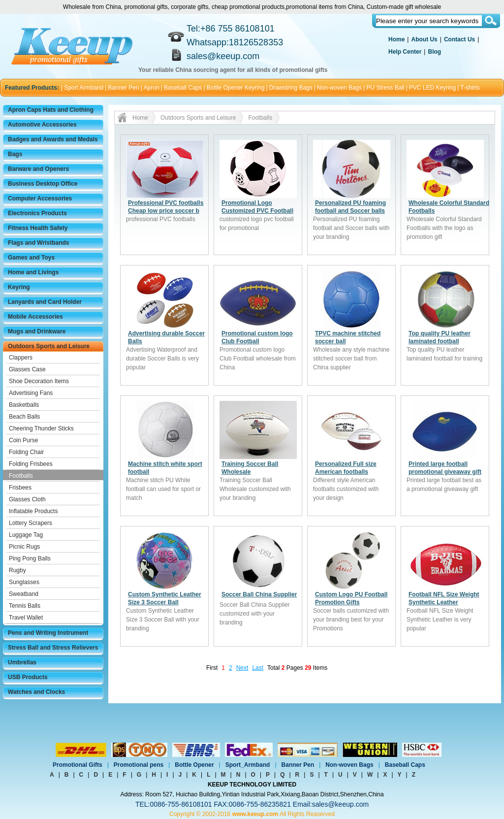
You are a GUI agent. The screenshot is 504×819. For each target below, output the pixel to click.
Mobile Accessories (35, 317)
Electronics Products (37, 213)
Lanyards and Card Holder (45, 302)
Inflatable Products (33, 511)
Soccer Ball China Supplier (259, 594)
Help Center (405, 52)
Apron (152, 88)
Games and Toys (31, 258)
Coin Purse (23, 440)
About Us (424, 39)
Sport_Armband (248, 765)
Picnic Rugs (24, 547)
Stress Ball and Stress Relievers (53, 648)
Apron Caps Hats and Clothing (51, 110)
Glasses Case (27, 369)
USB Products (28, 677)
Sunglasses (24, 582)
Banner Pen (123, 88)
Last (258, 668)
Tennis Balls (25, 606)
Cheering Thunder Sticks (41, 428)
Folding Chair (26, 452)
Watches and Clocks (36, 692)
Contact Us (459, 39)
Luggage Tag (26, 535)
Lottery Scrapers (31, 523)
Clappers (21, 358)
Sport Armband (84, 88)
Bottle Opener (194, 765)
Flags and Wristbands (38, 243)
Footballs (21, 476)
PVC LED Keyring (432, 88)
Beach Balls (24, 417)
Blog (434, 52)
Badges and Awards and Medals (53, 139)
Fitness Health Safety (38, 228)
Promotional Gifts (78, 765)
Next (242, 668)
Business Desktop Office (43, 184)
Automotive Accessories (42, 125)
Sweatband (24, 594)
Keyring (19, 287)
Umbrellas (22, 662)
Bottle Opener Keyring (236, 88)
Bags (15, 154)
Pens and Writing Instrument (48, 633)
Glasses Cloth (27, 499)
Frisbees (20, 488)
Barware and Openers (38, 169)
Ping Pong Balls (30, 558)
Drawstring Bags (291, 88)
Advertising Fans (31, 393)
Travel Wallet (26, 618)
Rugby (17, 570)
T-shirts (470, 88)
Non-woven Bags (339, 88)
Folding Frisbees (31, 464)
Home (396, 39)
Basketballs (24, 405)
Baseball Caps (183, 88)
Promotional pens (139, 765)
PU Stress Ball (385, 88)
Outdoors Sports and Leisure (49, 346)
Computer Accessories (40, 198)
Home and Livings (33, 272)
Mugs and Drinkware (37, 331)
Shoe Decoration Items (39, 381)
